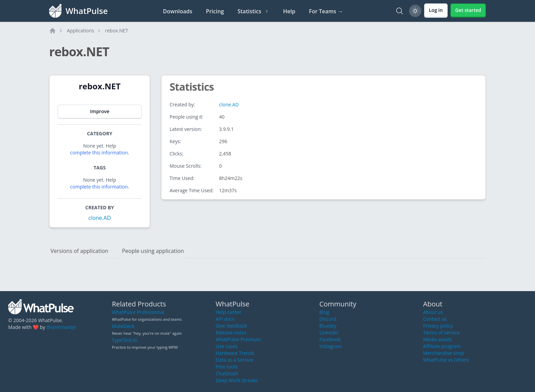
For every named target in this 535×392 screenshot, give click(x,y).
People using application (153, 251)
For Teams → (326, 11)
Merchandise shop (444, 353)
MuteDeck (123, 326)
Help (289, 11)
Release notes (231, 333)
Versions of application (79, 251)
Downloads (178, 11)
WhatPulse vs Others (446, 360)
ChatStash (227, 373)
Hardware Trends (235, 353)
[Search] (400, 11)
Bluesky (328, 326)
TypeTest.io (125, 340)
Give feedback (231, 326)
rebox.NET (117, 31)
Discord (328, 319)
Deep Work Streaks (237, 380)
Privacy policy (438, 326)
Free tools (227, 367)
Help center (229, 312)
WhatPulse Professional (138, 312)
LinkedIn (329, 333)
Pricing (215, 11)
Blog (324, 312)
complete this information (99, 153)
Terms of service (441, 333)
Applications (81, 31)
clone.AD (100, 218)
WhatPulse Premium (238, 339)
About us (433, 312)
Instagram (331, 346)
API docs (225, 319)
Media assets (438, 339)
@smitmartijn (61, 327)
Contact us (435, 319)
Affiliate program (442, 346)
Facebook (330, 339)
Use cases (227, 346)
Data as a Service (234, 360)
